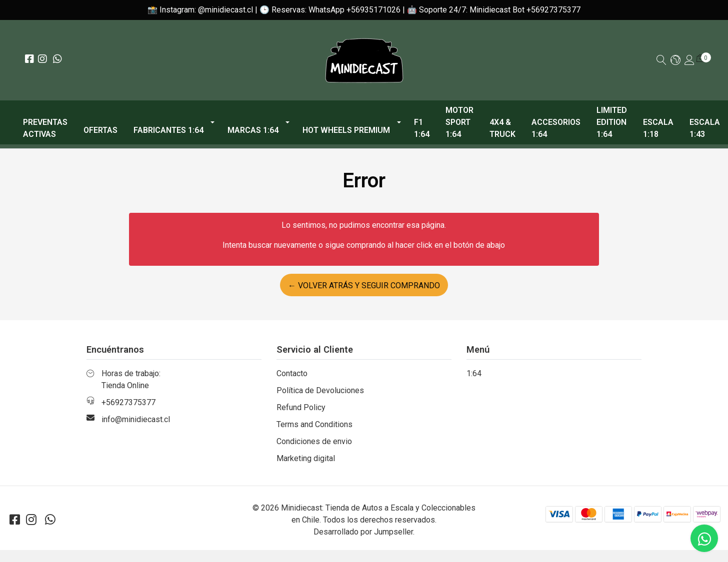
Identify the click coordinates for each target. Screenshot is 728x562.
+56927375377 (128, 402)
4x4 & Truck (502, 128)
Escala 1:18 (658, 128)
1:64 (474, 373)
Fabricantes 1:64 (168, 130)
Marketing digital (306, 458)
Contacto (292, 373)
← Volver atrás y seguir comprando (364, 285)
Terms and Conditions (314, 424)
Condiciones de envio (314, 441)
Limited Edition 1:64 (612, 122)
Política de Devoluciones (320, 390)
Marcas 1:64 (253, 130)
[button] (675, 61)
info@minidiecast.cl (136, 419)
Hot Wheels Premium (346, 130)
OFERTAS (100, 130)
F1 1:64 (422, 128)
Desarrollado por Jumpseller (363, 532)
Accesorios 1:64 (556, 128)
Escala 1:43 (705, 128)
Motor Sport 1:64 (459, 122)
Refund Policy (301, 407)
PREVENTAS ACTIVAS (45, 128)
